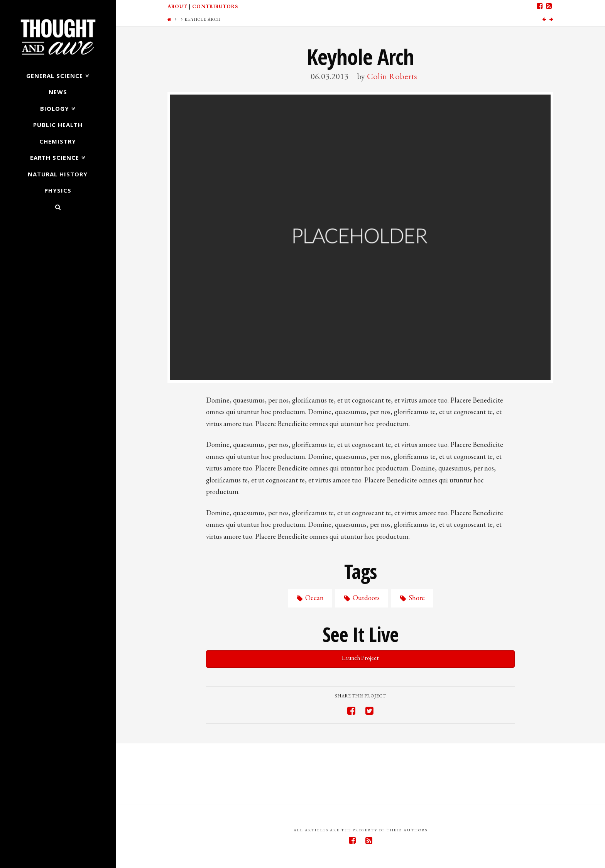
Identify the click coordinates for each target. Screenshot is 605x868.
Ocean (310, 598)
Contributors (215, 6)
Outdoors (361, 598)
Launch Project (360, 658)
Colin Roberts (392, 76)
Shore (412, 598)
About (177, 6)
